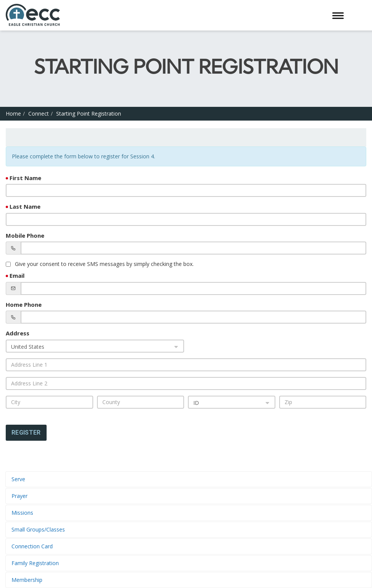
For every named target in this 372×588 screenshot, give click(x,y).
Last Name (25, 206)
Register (26, 433)
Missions (22, 513)
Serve (18, 479)
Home (13, 114)
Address (18, 333)
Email (17, 275)
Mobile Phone (25, 235)
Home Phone (24, 304)
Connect (39, 114)
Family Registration (35, 563)
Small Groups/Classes (38, 529)
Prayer (19, 496)
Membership (27, 580)
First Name (25, 178)
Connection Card (32, 546)
